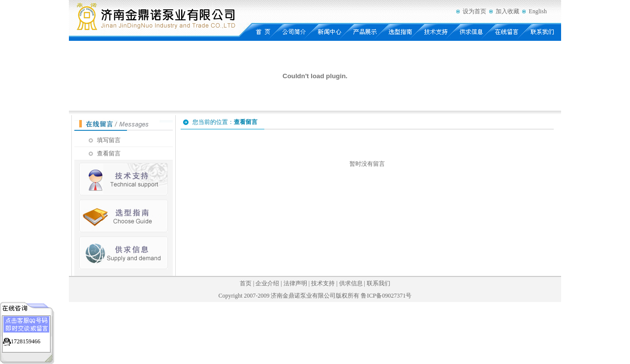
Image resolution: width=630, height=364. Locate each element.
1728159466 (26, 341)
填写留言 (109, 140)
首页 (246, 283)
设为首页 (474, 11)
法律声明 (295, 283)
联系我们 (378, 283)
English (538, 11)
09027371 (394, 296)
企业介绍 (267, 283)
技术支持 (323, 283)
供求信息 (351, 283)
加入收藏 (507, 11)
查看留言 (109, 153)
